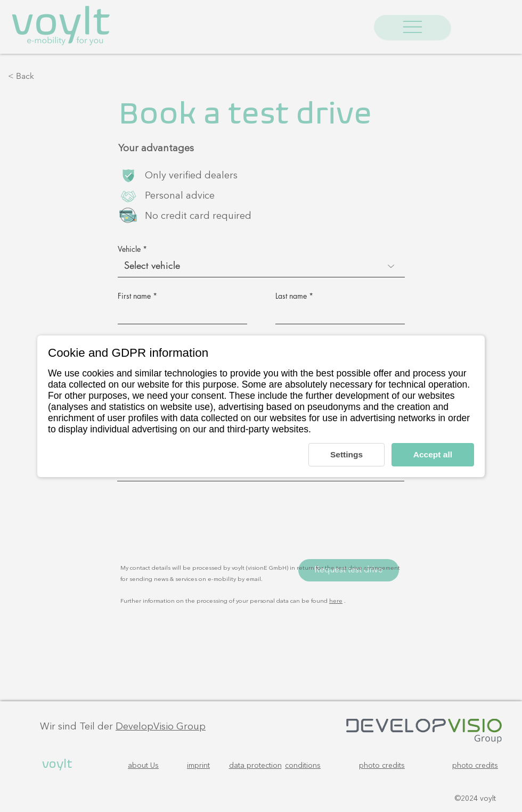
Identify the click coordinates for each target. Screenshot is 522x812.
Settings (343, 454)
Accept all (432, 454)
